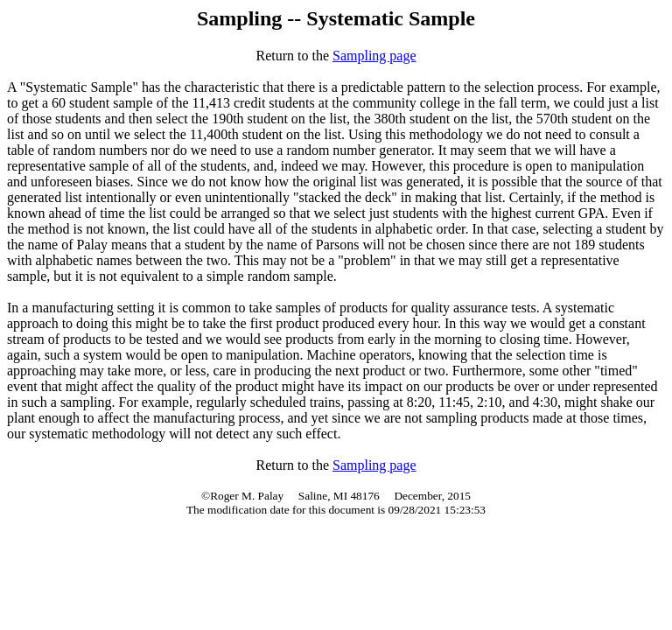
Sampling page (374, 56)
